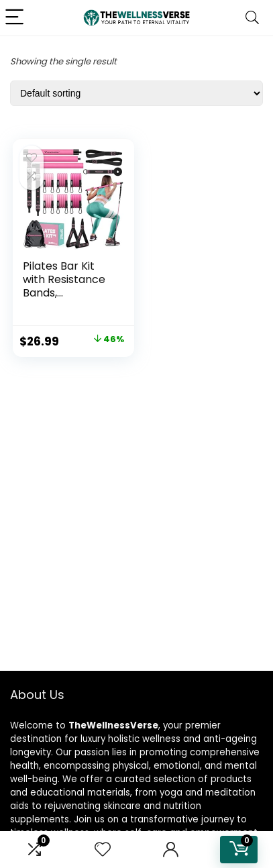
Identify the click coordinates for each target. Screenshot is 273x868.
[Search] (252, 18)
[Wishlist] (103, 850)
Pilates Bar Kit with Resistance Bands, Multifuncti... (64, 286)
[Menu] (16, 18)
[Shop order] (136, 93)
